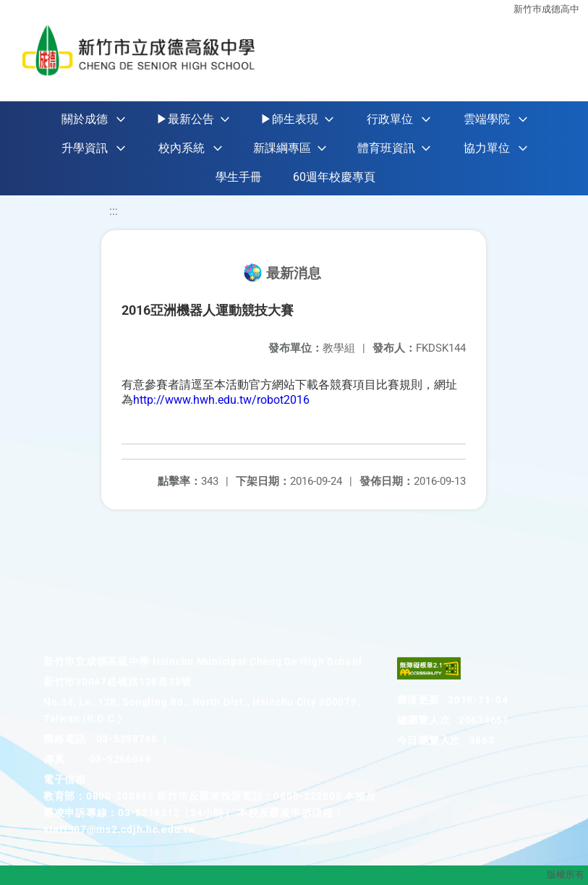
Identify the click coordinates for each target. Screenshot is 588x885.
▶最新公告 (185, 119)
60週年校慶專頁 (334, 177)
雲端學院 (487, 119)
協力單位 (487, 148)
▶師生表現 (289, 119)
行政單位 (390, 119)
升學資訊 (85, 148)
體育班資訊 (386, 148)
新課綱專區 (282, 148)
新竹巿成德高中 (546, 9)
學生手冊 (239, 177)
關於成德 (85, 119)
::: (114, 211)
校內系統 (182, 148)
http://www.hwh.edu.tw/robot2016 (221, 400)
